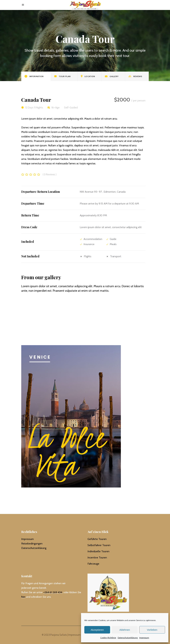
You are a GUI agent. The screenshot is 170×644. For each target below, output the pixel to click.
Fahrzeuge (93, 564)
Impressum (144, 638)
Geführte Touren (97, 539)
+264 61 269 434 (53, 592)
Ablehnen (125, 630)
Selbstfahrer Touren (99, 545)
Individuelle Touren (98, 551)
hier (23, 597)
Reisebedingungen (32, 544)
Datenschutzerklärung (128, 638)
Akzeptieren (97, 630)
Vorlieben (152, 630)
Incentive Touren (97, 558)
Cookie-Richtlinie (108, 638)
